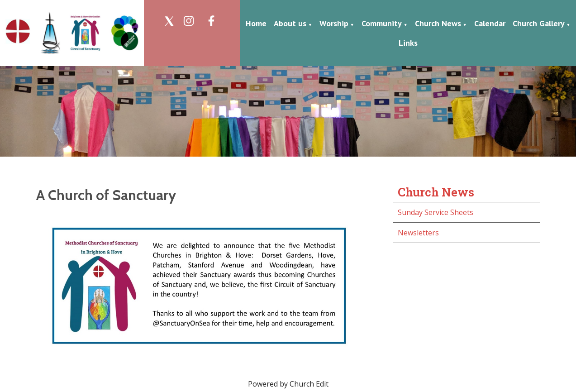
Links (408, 43)
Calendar (490, 23)
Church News (438, 23)
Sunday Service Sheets (436, 212)
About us (290, 23)
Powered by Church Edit (288, 384)
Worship (334, 23)
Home (256, 23)
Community (382, 23)
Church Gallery (539, 23)
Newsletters (418, 233)
